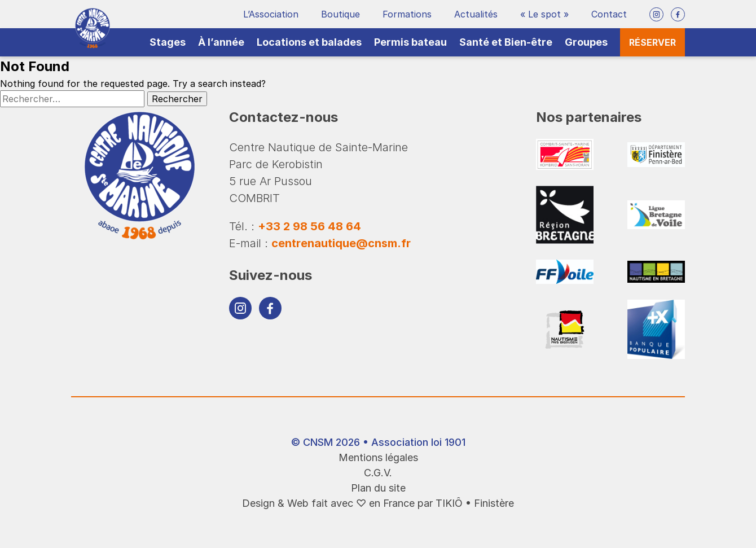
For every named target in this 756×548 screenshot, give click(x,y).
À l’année (221, 42)
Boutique (340, 14)
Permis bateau (410, 42)
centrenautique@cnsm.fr (341, 243)
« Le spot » (544, 14)
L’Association (271, 14)
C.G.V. (378, 473)
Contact (609, 14)
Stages (168, 42)
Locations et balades (309, 42)
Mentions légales (378, 457)
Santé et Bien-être (506, 42)
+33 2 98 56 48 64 (309, 226)
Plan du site (378, 488)
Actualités (476, 14)
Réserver (652, 42)
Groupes (586, 42)
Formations (407, 14)
